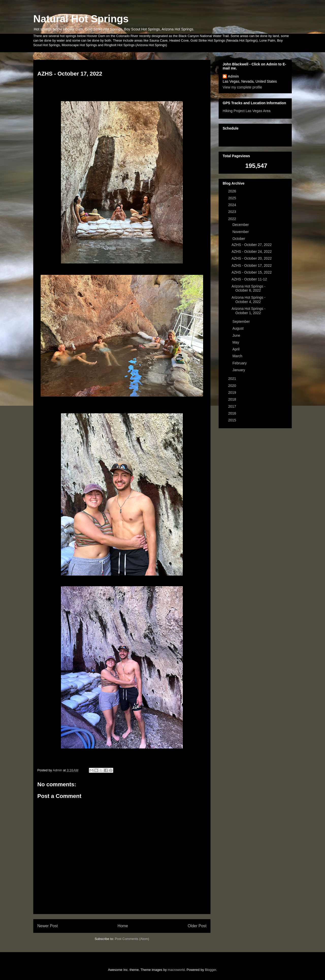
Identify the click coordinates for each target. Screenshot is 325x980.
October (239, 239)
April (236, 349)
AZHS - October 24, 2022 (252, 252)
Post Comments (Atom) (132, 939)
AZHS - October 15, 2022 (252, 272)
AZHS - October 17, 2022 (252, 265)
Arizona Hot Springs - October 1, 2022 (248, 311)
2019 (233, 393)
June (237, 335)
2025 (233, 198)
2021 (233, 379)
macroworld (176, 970)
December (241, 225)
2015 (233, 420)
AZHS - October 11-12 (249, 279)
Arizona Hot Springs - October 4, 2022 (248, 300)
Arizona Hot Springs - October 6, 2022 (248, 288)
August (238, 328)
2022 (233, 219)
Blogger (210, 970)
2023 (233, 212)
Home (123, 926)
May (236, 342)
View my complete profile (242, 87)
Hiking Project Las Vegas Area (247, 111)
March (238, 356)
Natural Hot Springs (81, 19)
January (239, 370)
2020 (233, 386)
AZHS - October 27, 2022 (252, 245)
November (241, 232)
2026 (233, 191)
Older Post (197, 926)
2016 (233, 413)
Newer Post (48, 926)
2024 (233, 205)
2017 (233, 406)
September (241, 322)
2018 (233, 399)
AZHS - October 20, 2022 (252, 258)
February (240, 363)
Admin (233, 76)
